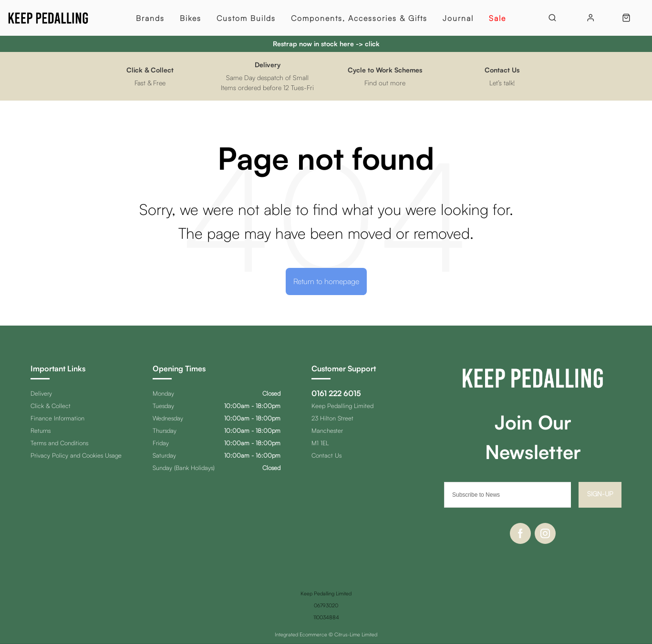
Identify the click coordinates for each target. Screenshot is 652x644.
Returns (41, 430)
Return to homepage (326, 281)
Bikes (191, 18)
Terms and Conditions (59, 443)
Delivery (41, 393)
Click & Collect (51, 406)
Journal (458, 18)
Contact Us (326, 455)
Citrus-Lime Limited (356, 634)
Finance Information (57, 418)
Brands (150, 18)
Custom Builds (246, 18)
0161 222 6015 (336, 393)
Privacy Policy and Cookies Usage (76, 455)
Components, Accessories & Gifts (359, 18)
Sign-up (600, 494)
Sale (497, 18)
